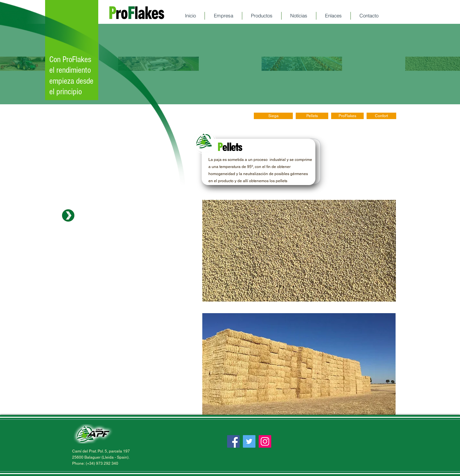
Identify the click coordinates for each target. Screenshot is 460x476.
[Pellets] (312, 116)
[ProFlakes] (347, 116)
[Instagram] (265, 441)
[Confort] (381, 116)
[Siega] (273, 116)
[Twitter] (249, 441)
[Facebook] (233, 441)
